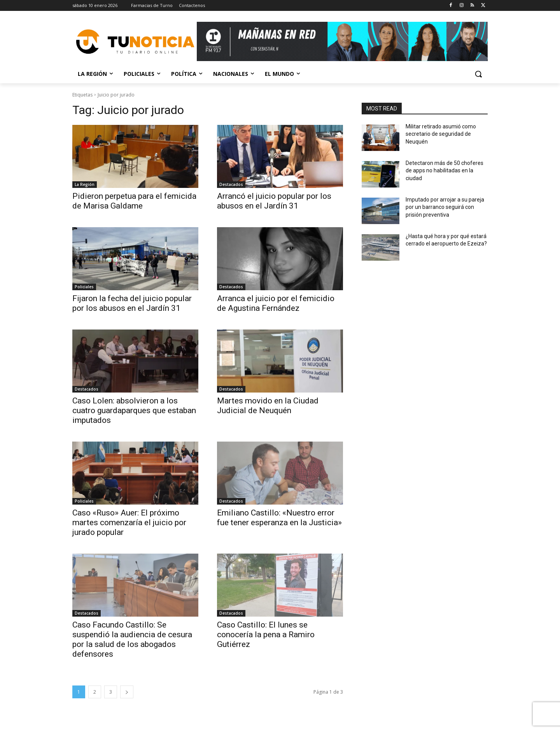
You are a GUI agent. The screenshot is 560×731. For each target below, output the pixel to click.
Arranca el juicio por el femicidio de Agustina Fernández (276, 303)
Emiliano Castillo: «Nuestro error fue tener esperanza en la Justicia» (279, 518)
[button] (478, 74)
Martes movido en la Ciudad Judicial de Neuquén (268, 406)
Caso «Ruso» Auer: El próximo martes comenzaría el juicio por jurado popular (129, 522)
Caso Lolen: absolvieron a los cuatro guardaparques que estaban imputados (134, 410)
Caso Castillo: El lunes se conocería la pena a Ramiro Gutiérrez (266, 635)
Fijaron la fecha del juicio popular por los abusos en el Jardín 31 (132, 303)
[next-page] (127, 692)
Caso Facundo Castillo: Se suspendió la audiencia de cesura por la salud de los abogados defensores (132, 639)
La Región (85, 184)
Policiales (84, 287)
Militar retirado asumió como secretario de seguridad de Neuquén (441, 134)
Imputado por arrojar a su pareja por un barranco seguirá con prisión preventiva (445, 207)
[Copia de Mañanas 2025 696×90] (342, 41)
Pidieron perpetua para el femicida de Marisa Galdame (134, 201)
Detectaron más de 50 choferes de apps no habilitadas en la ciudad (444, 171)
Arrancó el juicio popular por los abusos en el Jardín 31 (274, 201)
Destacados (231, 184)
